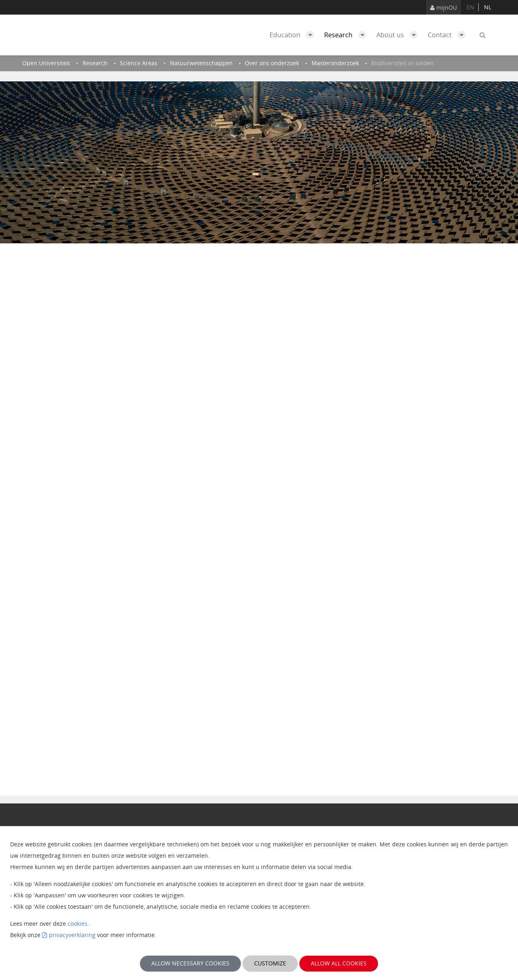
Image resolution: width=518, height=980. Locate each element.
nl (488, 7)
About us (399, 35)
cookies (77, 924)
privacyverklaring (72, 935)
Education (294, 35)
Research (347, 35)
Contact (449, 35)
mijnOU (444, 7)
